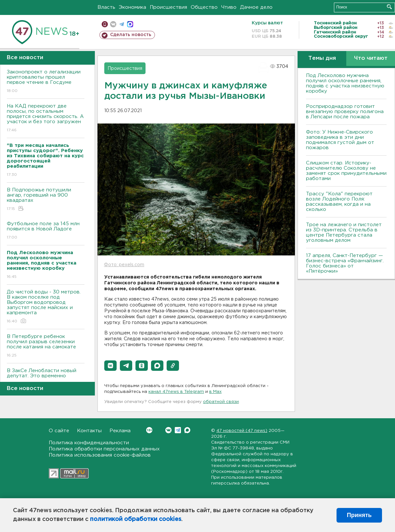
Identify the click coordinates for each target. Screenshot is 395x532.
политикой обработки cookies (136, 519)
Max (187, 430)
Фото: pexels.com (124, 265)
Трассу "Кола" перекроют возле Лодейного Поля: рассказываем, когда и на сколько (339, 202)
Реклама (120, 431)
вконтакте (113, 24)
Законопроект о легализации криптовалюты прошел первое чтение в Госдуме (46, 82)
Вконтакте (149, 430)
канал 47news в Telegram (176, 392)
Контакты (89, 431)
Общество (204, 7)
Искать (389, 7)
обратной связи (221, 402)
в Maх (215, 392)
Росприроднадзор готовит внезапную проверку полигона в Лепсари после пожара (345, 112)
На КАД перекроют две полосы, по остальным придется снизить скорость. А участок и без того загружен (46, 118)
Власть (106, 7)
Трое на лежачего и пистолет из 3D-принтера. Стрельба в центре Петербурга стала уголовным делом (344, 233)
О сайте (59, 431)
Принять (359, 515)
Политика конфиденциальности (89, 443)
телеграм (122, 24)
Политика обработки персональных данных (104, 449)
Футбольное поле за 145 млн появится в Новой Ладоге (46, 231)
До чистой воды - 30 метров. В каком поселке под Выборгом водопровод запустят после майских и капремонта (46, 307)
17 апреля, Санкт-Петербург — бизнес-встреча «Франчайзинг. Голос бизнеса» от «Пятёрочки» (345, 263)
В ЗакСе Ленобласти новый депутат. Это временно (46, 378)
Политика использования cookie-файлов (100, 455)
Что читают (371, 58)
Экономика (133, 7)
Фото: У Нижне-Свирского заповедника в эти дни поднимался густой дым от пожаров (340, 140)
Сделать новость (131, 35)
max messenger (130, 24)
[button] (110, 366)
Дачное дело (256, 7)
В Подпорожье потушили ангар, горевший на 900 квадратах (46, 200)
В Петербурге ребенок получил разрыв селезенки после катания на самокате (46, 346)
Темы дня (322, 58)
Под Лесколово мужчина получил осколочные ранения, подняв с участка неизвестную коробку (345, 83)
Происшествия (168, 7)
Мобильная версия (105, 24)
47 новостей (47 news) (242, 431)
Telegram (178, 430)
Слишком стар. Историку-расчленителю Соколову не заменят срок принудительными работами (346, 171)
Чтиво (229, 7)
